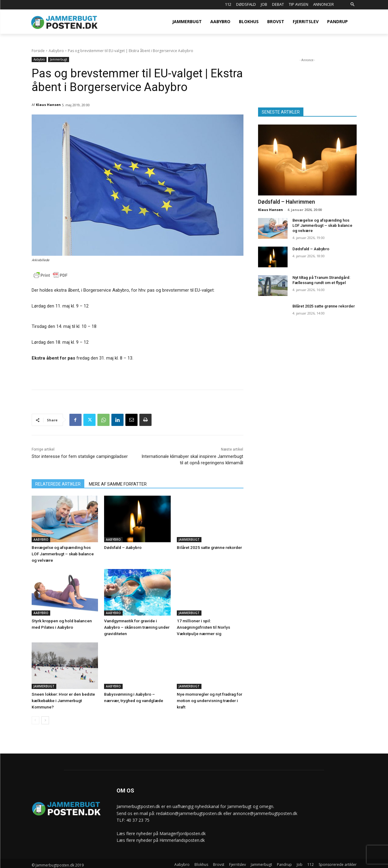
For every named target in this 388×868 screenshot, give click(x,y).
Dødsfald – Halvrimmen (287, 202)
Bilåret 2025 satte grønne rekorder (208, 547)
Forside (38, 51)
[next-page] (45, 718)
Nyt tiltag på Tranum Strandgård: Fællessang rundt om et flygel (321, 280)
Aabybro (56, 51)
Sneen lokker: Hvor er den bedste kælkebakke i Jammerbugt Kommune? (62, 698)
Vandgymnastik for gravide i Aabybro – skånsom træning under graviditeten (136, 626)
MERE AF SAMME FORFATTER (118, 484)
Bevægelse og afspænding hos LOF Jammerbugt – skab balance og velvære (64, 553)
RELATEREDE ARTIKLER (58, 484)
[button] (353, 5)
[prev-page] (35, 718)
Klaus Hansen (48, 105)
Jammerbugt (59, 60)
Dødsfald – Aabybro (122, 547)
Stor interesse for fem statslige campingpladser (80, 456)
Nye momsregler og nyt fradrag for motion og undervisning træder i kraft (208, 698)
